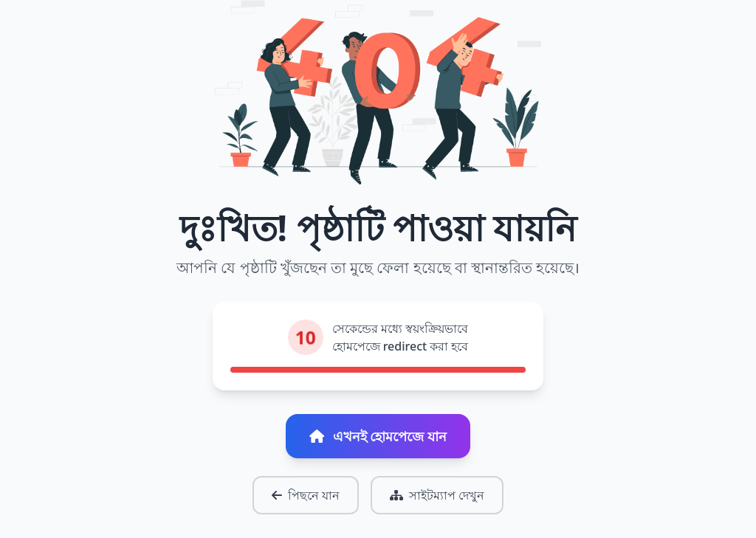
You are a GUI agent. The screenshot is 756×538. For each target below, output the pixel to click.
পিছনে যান (306, 495)
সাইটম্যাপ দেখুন (437, 495)
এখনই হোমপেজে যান (378, 436)
